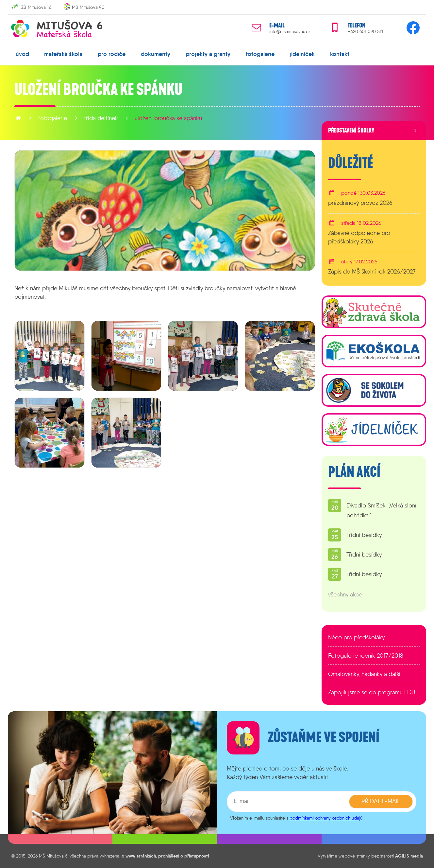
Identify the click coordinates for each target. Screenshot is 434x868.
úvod (22, 54)
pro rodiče (112, 54)
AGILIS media (409, 856)
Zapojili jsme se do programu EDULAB (374, 692)
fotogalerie (260, 54)
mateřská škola (63, 54)
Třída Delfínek (101, 118)
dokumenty (156, 54)
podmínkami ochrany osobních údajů (326, 818)
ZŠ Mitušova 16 (36, 7)
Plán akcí (354, 472)
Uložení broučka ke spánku (168, 118)
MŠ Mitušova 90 (88, 7)
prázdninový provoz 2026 (360, 203)
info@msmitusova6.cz (290, 32)
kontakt (340, 54)
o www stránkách (139, 856)
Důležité (351, 163)
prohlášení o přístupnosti (184, 856)
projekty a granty (208, 54)
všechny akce (345, 594)
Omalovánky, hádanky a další (364, 674)
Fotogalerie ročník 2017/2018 (366, 656)
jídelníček (302, 54)
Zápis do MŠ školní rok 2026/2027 (372, 272)
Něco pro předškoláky (356, 637)
